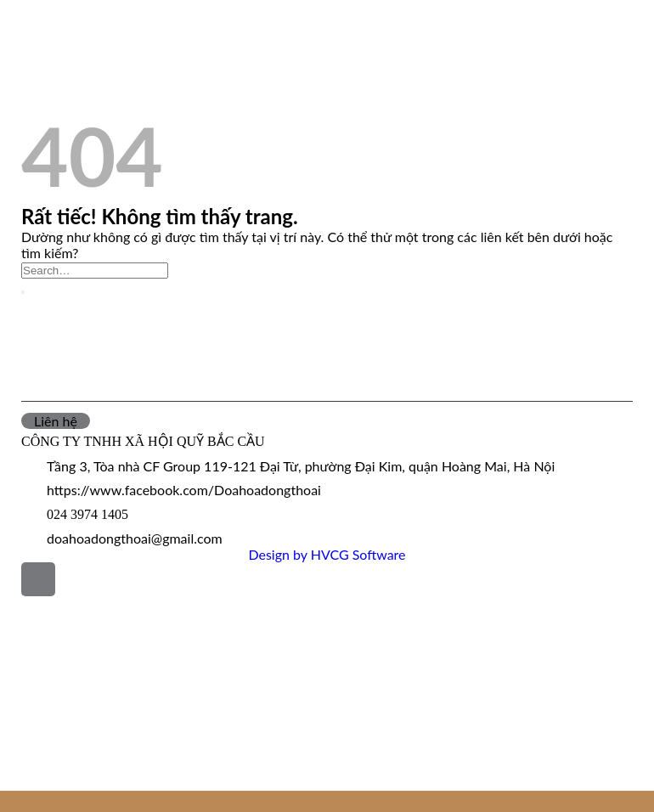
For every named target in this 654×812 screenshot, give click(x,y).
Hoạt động (51, 73)
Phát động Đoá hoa (80, 29)
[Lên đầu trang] (38, 579)
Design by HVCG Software (327, 554)
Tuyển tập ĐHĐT (60, 742)
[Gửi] (23, 292)
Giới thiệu (35, 644)
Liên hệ (26, 781)
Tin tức (39, 51)
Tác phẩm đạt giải (78, 96)
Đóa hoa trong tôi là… (77, 761)
